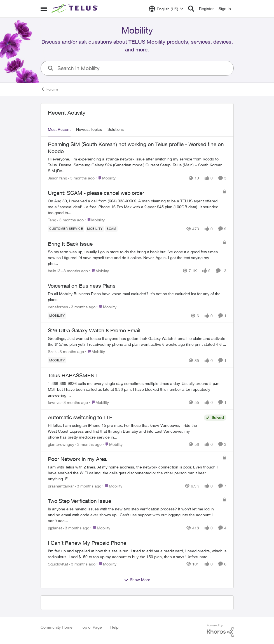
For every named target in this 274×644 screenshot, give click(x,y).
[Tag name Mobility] (95, 229)
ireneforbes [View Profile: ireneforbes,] (58, 306)
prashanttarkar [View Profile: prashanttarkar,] (61, 486)
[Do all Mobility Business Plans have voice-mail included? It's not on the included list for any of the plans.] (137, 296)
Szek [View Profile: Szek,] (52, 351)
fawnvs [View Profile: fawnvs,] (54, 402)
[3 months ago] (81, 178)
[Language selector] (166, 9)
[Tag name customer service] (66, 229)
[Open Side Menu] (44, 9)
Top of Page (91, 627)
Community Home (57, 627)
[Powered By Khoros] (220, 631)
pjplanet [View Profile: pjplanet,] (55, 528)
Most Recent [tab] (59, 129)
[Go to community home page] (76, 9)
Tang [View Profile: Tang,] (52, 220)
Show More (137, 580)
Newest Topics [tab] (89, 129)
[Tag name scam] (111, 229)
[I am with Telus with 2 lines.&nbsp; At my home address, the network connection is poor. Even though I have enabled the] (134, 473)
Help (114, 627)
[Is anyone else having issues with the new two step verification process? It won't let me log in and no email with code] (134, 515)
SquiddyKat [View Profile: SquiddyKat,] (58, 564)
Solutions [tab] (116, 129)
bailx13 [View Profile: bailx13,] (54, 271)
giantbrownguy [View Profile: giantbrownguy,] (61, 444)
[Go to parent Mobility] (106, 178)
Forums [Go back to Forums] (49, 89)
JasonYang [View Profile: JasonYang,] (58, 178)
